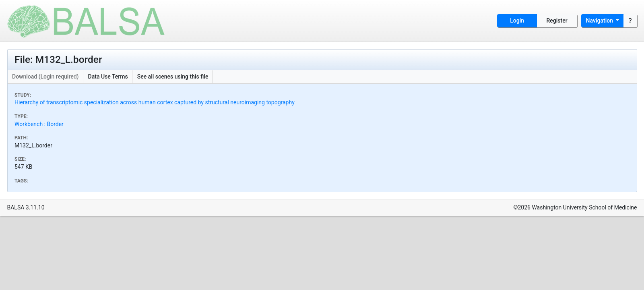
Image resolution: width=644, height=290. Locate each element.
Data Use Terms (108, 77)
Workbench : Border (39, 124)
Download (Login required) (45, 77)
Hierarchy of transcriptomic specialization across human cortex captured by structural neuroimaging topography (155, 102)
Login (517, 21)
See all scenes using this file (173, 77)
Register (557, 21)
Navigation (600, 21)
